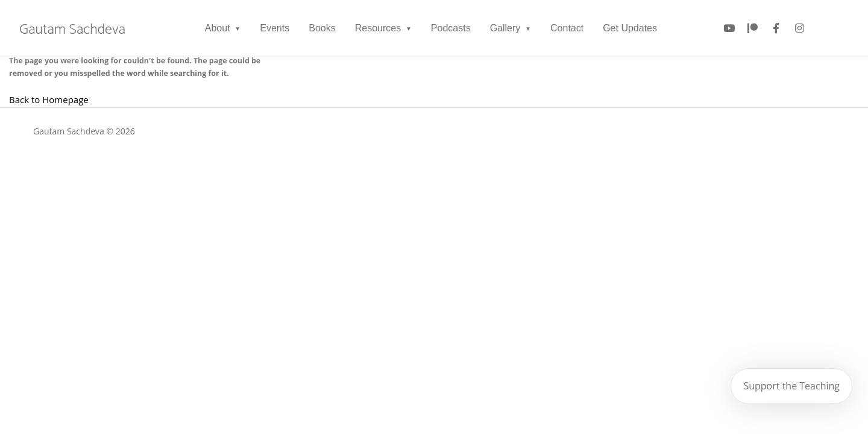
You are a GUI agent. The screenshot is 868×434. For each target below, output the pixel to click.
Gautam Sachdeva (72, 30)
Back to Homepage (49, 99)
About (218, 28)
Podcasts (451, 28)
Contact (567, 28)
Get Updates (630, 28)
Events (275, 28)
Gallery (505, 28)
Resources (378, 28)
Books (322, 28)
